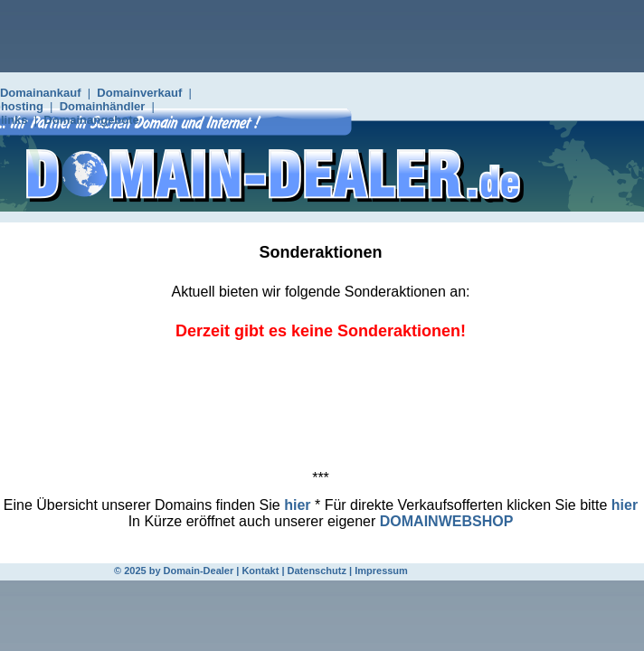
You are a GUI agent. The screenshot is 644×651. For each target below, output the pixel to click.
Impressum (381, 571)
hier (297, 505)
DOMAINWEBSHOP (447, 521)
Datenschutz (317, 571)
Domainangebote (91, 120)
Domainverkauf (139, 93)
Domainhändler (103, 106)
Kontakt (260, 571)
